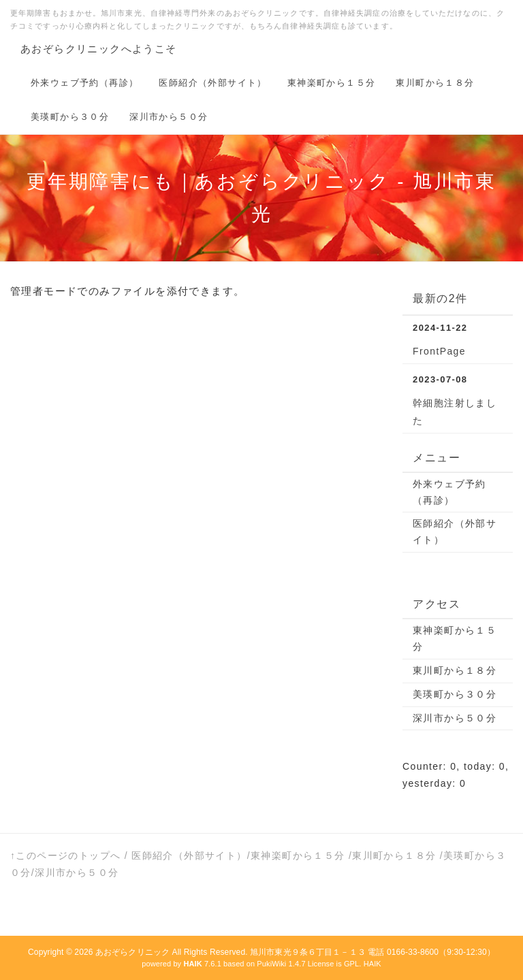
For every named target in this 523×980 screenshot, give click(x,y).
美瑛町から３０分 (70, 117)
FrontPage (439, 351)
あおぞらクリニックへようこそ (99, 49)
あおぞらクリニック (132, 952)
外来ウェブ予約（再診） (84, 83)
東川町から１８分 (435, 83)
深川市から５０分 (169, 117)
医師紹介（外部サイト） (212, 83)
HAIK (373, 964)
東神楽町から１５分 (332, 83)
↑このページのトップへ (65, 855)
